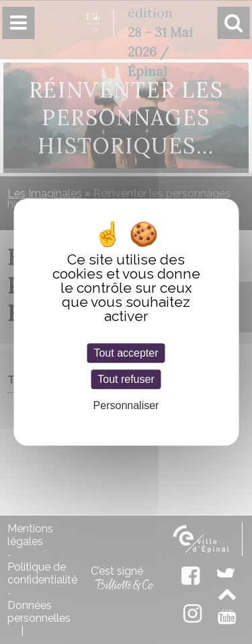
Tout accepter (126, 353)
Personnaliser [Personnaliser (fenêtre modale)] (126, 405)
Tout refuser (126, 379)
